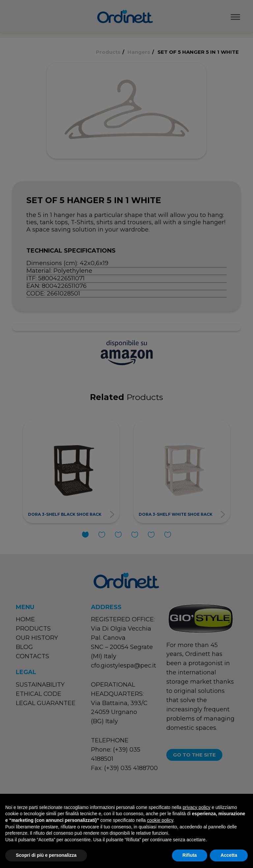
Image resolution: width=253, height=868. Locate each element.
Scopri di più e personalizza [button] (46, 855)
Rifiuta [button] (190, 855)
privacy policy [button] (197, 807)
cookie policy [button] (160, 820)
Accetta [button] (229, 855)
